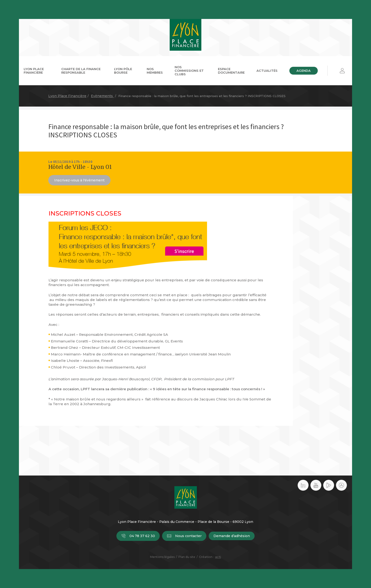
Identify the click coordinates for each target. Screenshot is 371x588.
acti (218, 557)
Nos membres (155, 71)
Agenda (304, 71)
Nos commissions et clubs (189, 71)
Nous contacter (184, 536)
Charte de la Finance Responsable (81, 71)
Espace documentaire (231, 71)
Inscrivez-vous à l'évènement (79, 180)
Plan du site (187, 557)
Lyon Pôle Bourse (123, 71)
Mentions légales (162, 557)
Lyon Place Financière (34, 71)
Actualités (267, 71)
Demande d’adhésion (232, 536)
